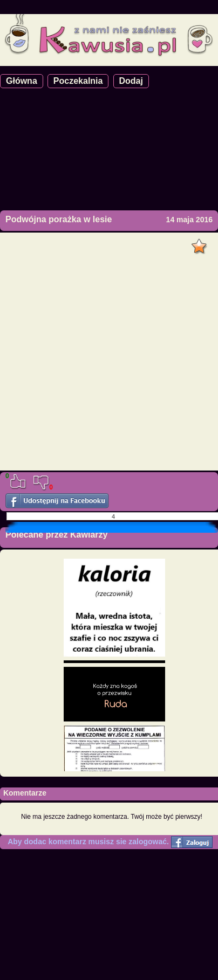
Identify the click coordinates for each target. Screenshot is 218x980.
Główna (22, 81)
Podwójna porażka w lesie (59, 219)
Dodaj (131, 81)
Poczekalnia (78, 81)
